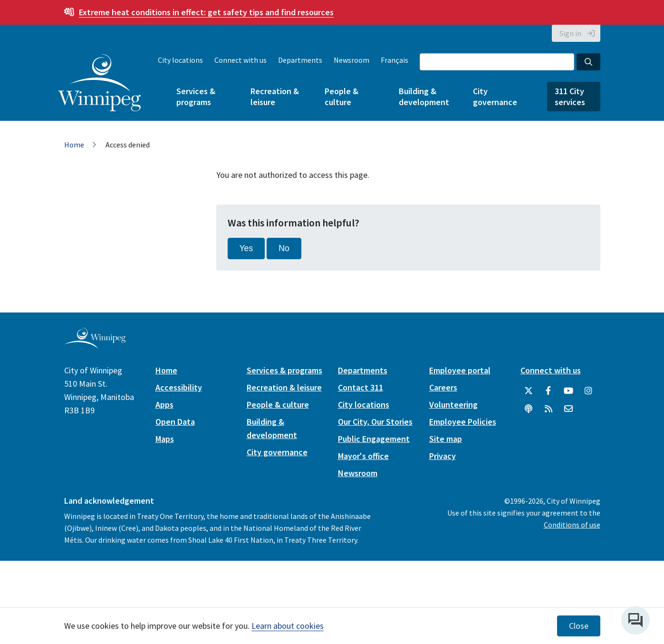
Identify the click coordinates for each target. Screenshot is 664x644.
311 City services (570, 97)
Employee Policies (463, 422)
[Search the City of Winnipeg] (497, 62)
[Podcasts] (529, 409)
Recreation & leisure (275, 97)
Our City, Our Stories (375, 422)
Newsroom (351, 60)
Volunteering (453, 405)
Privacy (443, 456)
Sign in (570, 33)
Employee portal (460, 370)
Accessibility (179, 387)
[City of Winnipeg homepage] (95, 345)
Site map (446, 439)
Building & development (424, 97)
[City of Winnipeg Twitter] (529, 391)
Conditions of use (572, 525)
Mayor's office (363, 456)
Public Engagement (374, 439)
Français (395, 60)
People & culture (342, 97)
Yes (246, 248)
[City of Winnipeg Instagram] (588, 391)
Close (579, 626)
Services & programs (196, 97)
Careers (443, 387)
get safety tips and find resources (206, 12)
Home (74, 145)
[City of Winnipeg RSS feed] (549, 409)
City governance (495, 97)
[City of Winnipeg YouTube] (568, 391)
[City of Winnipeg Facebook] (549, 391)
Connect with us (241, 60)
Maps (165, 439)
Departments (300, 60)
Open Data (175, 422)
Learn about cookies (288, 626)
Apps (164, 405)
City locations (180, 60)
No (284, 248)
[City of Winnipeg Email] (568, 409)
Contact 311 (361, 387)
